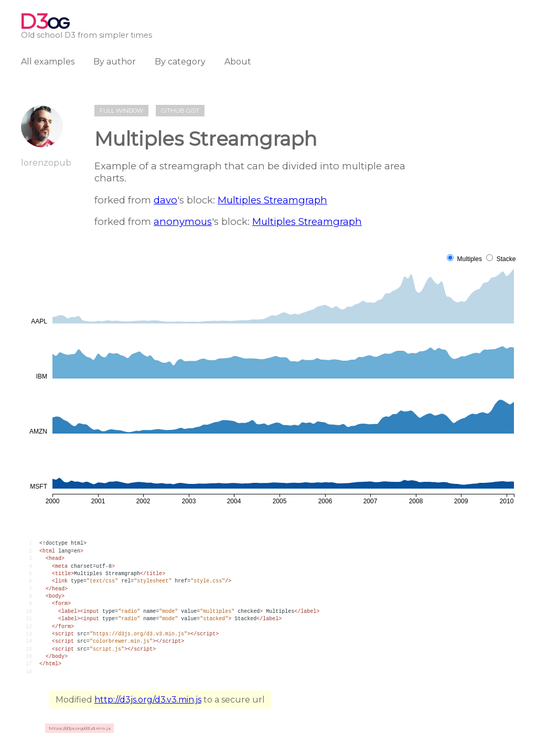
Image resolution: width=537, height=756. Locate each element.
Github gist (180, 111)
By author (115, 62)
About (238, 62)
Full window (121, 111)
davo (165, 200)
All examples (48, 62)
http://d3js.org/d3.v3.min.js (148, 700)
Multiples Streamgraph (272, 200)
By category (180, 62)
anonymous (183, 222)
